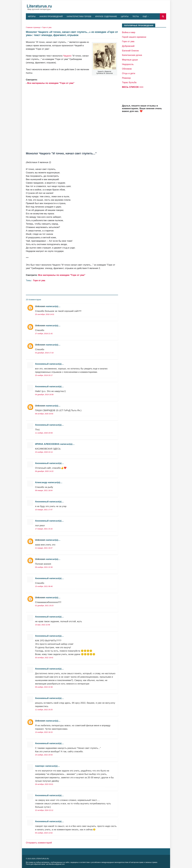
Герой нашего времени (134, 37)
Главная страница (33, 27)
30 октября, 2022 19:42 (44, 658)
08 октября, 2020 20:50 (44, 414)
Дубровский (128, 46)
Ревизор (126, 78)
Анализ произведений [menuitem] (51, 16)
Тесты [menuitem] (136, 16)
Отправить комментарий (39, 843)
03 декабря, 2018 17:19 (44, 353)
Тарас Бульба (129, 82)
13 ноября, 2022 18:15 (44, 732)
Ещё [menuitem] (145, 16)
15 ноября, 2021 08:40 (44, 586)
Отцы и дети (129, 73)
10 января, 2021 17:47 (44, 510)
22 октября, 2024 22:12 (44, 810)
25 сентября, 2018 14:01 (45, 314)
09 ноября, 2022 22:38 (44, 687)
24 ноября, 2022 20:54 (44, 755)
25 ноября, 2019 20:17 (44, 375)
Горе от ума (47, 27)
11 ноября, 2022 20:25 (44, 710)
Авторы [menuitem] (32, 16)
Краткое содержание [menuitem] (106, 16)
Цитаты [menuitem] (125, 16)
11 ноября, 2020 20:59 (44, 433)
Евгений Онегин (130, 51)
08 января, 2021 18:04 (44, 490)
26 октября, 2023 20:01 (44, 784)
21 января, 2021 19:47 (44, 548)
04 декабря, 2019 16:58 (44, 395)
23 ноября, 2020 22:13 (44, 452)
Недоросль (128, 64)
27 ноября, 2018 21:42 (44, 334)
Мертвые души (130, 60)
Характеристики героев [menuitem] (79, 16)
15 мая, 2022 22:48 (43, 625)
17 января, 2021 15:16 (44, 529)
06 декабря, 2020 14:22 (44, 471)
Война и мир (129, 32)
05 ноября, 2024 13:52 (44, 833)
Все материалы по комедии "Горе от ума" (51, 83)
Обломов (127, 69)
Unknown (40, 306)
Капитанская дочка (132, 55)
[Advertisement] (72, 117)
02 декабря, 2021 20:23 (44, 606)
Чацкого (67, 56)
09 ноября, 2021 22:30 (44, 567)
